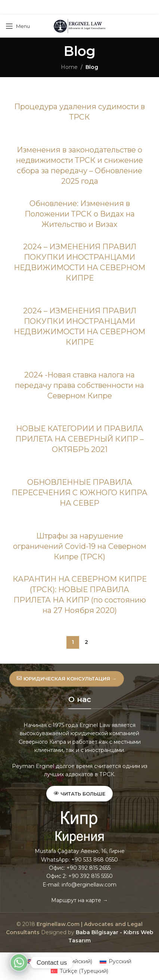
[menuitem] (60, 961)
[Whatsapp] (19, 962)
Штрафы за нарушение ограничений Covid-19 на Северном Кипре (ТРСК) (80, 546)
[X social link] (69, 8)
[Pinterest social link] (79, 8)
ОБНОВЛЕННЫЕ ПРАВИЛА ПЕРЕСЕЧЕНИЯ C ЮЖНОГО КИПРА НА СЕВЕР (79, 493)
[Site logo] (79, 26)
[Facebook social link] (61, 8)
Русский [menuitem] (120, 961)
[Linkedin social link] (88, 8)
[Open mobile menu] (18, 26)
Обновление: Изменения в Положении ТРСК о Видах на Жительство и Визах (80, 214)
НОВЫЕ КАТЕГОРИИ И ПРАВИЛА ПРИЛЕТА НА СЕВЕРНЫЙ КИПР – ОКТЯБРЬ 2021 (79, 439)
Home (69, 67)
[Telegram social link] (98, 8)
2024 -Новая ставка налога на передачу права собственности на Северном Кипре (79, 385)
